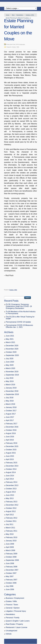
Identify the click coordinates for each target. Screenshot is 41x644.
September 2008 (12, 560)
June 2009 (10, 544)
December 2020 (12, 346)
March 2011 (11, 528)
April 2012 (10, 515)
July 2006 (10, 586)
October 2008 (11, 557)
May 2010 (10, 534)
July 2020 (10, 359)
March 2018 (11, 404)
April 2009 (10, 547)
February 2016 (12, 443)
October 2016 (11, 430)
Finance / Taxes (12, 605)
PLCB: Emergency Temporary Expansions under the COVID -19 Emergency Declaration (19, 306)
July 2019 (10, 378)
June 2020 (10, 362)
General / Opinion (13, 608)
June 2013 (10, 495)
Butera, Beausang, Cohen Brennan (21, 4)
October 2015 (11, 450)
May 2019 (10, 381)
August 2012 (11, 511)
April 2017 (10, 420)
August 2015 (11, 453)
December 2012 (12, 505)
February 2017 (12, 424)
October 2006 (11, 583)
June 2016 (10, 437)
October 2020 (11, 352)
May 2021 (10, 339)
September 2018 (12, 394)
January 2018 (11, 407)
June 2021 (10, 336)
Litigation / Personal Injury (16, 611)
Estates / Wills (30, 15)
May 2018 (10, 401)
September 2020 (12, 355)
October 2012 (11, 508)
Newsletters (20, 15)
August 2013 (11, 492)
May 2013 (10, 498)
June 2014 (10, 476)
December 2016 (12, 427)
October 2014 (11, 469)
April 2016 (10, 440)
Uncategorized (12, 631)
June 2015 (10, 456)
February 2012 (12, 518)
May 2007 (10, 576)
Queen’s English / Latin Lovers (18, 621)
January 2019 (11, 388)
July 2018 (10, 398)
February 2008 (12, 567)
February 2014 (12, 482)
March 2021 (11, 342)
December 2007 (12, 570)
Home (8, 15)
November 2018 (12, 391)
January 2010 (11, 541)
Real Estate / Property (14, 624)
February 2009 (12, 554)
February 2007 (12, 580)
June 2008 (10, 563)
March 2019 (11, 385)
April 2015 (10, 459)
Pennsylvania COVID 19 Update (18, 322)
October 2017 (11, 411)
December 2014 (12, 466)
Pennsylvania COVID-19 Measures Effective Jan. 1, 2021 (19, 326)
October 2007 (11, 573)
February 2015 (12, 463)
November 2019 (12, 372)
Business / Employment (15, 598)
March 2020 (11, 368)
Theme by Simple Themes (33, 642)
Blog (13, 15)
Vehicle (9, 634)
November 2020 (12, 349)
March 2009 (11, 550)
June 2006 (10, 589)
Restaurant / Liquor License (17, 627)
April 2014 (10, 479)
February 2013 (12, 502)
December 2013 (12, 485)
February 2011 (12, 531)
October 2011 (11, 521)
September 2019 (12, 375)
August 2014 (11, 472)
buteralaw (22, 44)
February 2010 (12, 537)
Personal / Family (13, 618)
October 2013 (11, 489)
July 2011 (10, 524)
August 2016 (11, 433)
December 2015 (12, 446)
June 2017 (10, 417)
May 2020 (10, 365)
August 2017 (11, 414)
